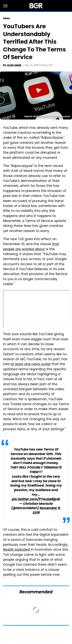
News (6, 18)
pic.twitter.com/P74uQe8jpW (36, 499)
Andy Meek (14, 65)
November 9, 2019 (47, 511)
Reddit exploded (16, 550)
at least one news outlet (31, 364)
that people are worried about (31, 247)
